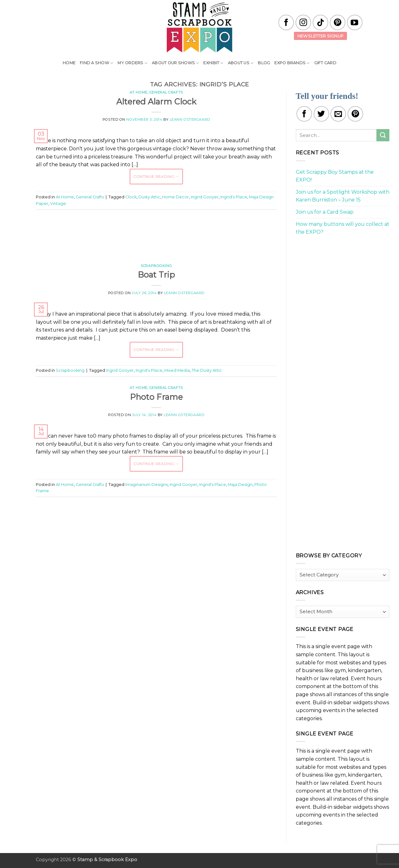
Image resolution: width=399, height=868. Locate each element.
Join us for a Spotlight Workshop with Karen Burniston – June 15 (343, 196)
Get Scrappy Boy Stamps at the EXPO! (335, 176)
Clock (131, 197)
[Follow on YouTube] (355, 22)
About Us (241, 63)
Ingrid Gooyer (205, 197)
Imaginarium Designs (147, 485)
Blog (264, 63)
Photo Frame (156, 397)
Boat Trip (156, 275)
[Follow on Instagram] (303, 22)
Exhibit (213, 63)
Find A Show (96, 63)
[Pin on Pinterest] (355, 114)
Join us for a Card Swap (325, 212)
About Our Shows (175, 63)
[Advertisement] (156, 233)
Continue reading (156, 176)
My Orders (132, 63)
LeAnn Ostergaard (190, 119)
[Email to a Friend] (338, 114)
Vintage (58, 204)
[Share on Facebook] (304, 114)
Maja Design (240, 485)
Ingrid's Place (234, 197)
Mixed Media (177, 370)
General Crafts (166, 92)
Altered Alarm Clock (156, 102)
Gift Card (325, 63)
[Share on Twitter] (321, 114)
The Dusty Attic (207, 370)
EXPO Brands (292, 63)
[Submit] (383, 135)
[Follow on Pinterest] (338, 22)
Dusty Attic (149, 197)
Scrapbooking (156, 266)
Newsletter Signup (321, 36)
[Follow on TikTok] (320, 22)
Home (69, 63)
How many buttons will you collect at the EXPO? (343, 228)
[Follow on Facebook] (286, 22)
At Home (139, 92)
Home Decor (175, 197)
